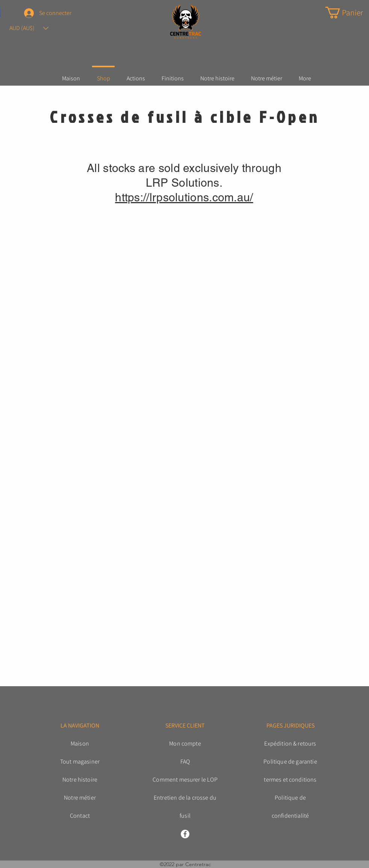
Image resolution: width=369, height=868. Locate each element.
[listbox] (29, 28)
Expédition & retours (290, 743)
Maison (80, 743)
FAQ (185, 762)
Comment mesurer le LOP (185, 780)
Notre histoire (80, 780)
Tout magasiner (80, 762)
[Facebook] (185, 834)
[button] (29, 28)
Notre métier (80, 798)
